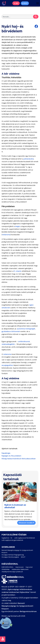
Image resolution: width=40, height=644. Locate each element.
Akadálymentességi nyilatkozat (12, 572)
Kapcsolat (29, 567)
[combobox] (20, 17)
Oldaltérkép (6, 569)
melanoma (6, 235)
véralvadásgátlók (8, 344)
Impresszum (20, 567)
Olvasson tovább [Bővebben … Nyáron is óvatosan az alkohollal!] (26, 523)
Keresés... (36, 17)
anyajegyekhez (7, 365)
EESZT (23, 557)
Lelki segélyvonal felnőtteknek (25, 538)
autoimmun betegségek (26, 329)
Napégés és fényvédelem (11, 456)
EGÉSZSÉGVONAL (8, 567)
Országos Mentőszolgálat (10, 557)
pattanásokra (29, 159)
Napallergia (6, 453)
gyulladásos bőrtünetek (11, 331)
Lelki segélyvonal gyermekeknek (12, 540)
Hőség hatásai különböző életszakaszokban (19, 459)
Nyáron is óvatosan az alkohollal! (15, 506)
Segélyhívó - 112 (7, 538)
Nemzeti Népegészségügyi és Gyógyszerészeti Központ (17, 551)
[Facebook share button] (37, 26)
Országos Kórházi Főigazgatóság (13, 555)
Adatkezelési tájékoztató (20, 569)
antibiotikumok (24, 341)
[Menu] (38, 3)
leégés (18, 226)
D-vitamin (18, 271)
